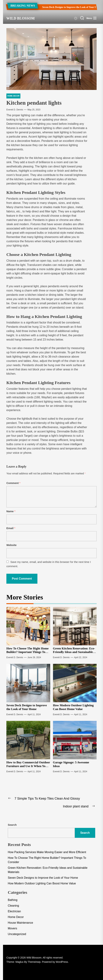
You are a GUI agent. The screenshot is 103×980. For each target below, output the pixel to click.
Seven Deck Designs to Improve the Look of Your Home (68, 7)
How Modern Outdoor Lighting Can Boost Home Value (73, 707)
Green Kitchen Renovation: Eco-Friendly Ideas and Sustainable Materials (74, 652)
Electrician (14, 911)
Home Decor (16, 917)
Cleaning (13, 906)
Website (11, 545)
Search (12, 825)
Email (11, 528)
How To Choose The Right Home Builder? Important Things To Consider (27, 652)
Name (11, 511)
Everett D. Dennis (15, 110)
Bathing (13, 900)
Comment (13, 483)
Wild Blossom (20, 18)
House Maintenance (20, 923)
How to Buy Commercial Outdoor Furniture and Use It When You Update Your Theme (28, 766)
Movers (12, 928)
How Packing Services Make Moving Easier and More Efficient (47, 852)
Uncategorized (17, 934)
